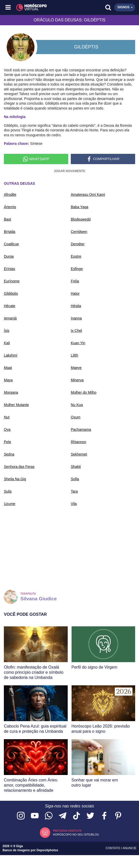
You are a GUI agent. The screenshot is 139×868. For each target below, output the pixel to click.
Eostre (76, 256)
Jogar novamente (69, 171)
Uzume (10, 504)
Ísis (7, 331)
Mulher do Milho (84, 392)
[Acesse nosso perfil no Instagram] (21, 816)
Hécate (10, 306)
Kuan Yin (78, 343)
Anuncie (129, 848)
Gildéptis (11, 293)
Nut (7, 417)
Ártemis (10, 207)
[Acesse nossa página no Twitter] (90, 816)
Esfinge (77, 269)
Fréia (75, 281)
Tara (74, 491)
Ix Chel (76, 331)
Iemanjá (10, 318)
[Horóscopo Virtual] (39, 7)
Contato (113, 848)
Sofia (75, 479)
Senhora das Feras (19, 467)
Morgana (11, 392)
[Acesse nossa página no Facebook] (104, 816)
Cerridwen (79, 232)
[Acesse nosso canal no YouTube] (35, 816)
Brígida (10, 232)
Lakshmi (11, 355)
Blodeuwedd (81, 219)
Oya (7, 429)
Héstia (76, 306)
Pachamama (81, 429)
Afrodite (10, 195)
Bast (7, 219)
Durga (9, 256)
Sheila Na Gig (15, 479)
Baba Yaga (80, 207)
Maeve (76, 368)
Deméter (78, 244)
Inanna (76, 318)
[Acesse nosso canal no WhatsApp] (49, 816)
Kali (7, 343)
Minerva (77, 380)
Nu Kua (77, 405)
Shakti (76, 467)
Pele (7, 442)
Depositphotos (47, 850)
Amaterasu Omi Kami (88, 195)
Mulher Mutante (16, 405)
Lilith (75, 355)
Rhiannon (79, 442)
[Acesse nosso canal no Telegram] (63, 816)
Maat (8, 368)
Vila (74, 504)
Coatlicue (11, 244)
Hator (75, 293)
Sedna (9, 454)
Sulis (8, 491)
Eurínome (12, 281)
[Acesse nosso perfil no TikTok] (76, 816)
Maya (8, 380)
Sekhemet (79, 454)
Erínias (10, 269)
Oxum (76, 417)
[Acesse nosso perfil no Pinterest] (118, 816)
